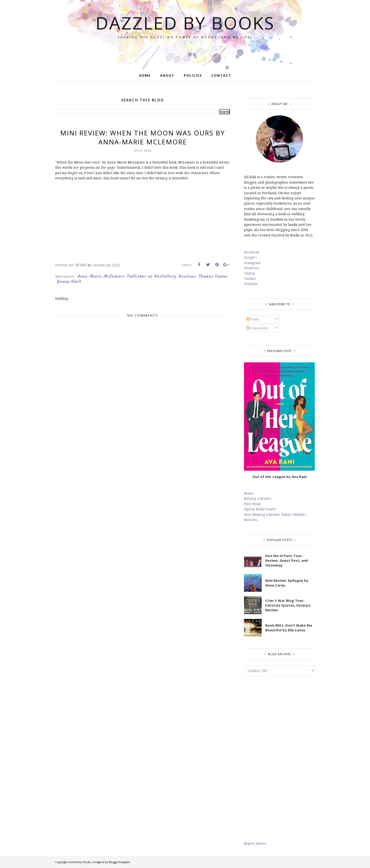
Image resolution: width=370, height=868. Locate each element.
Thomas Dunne (213, 276)
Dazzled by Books (185, 23)
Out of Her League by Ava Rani (280, 477)
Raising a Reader (258, 498)
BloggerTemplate (120, 862)
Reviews (187, 276)
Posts (253, 319)
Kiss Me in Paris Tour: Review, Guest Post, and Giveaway (287, 560)
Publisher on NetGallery (152, 276)
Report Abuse (255, 843)
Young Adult (69, 281)
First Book (252, 504)
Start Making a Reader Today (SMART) (275, 514)
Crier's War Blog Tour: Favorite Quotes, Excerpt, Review (288, 605)
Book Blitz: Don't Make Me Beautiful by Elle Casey (289, 628)
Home (249, 493)
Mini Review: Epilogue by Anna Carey (287, 583)
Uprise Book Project (260, 509)
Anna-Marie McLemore (101, 276)
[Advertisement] (279, 758)
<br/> (69, 225)
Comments (257, 328)
